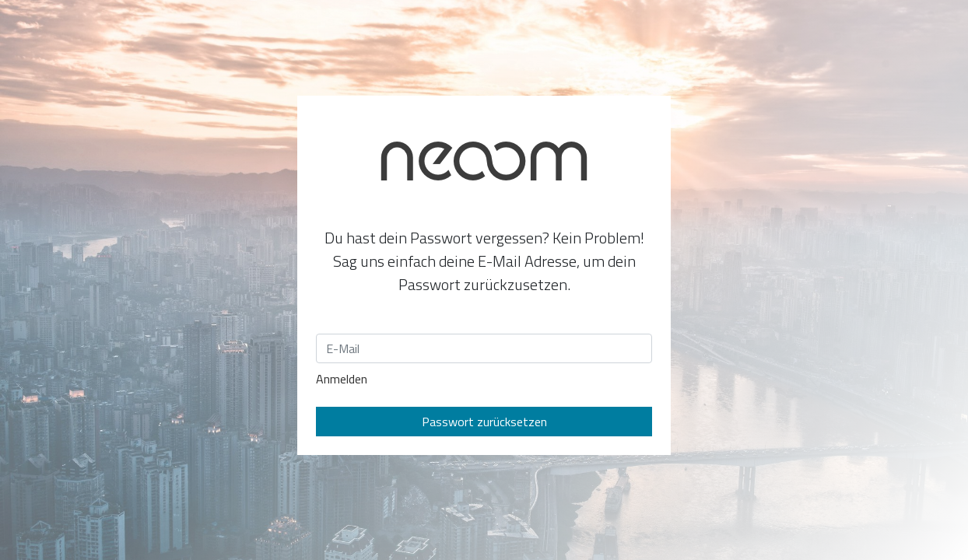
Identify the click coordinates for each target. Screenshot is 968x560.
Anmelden (342, 379)
